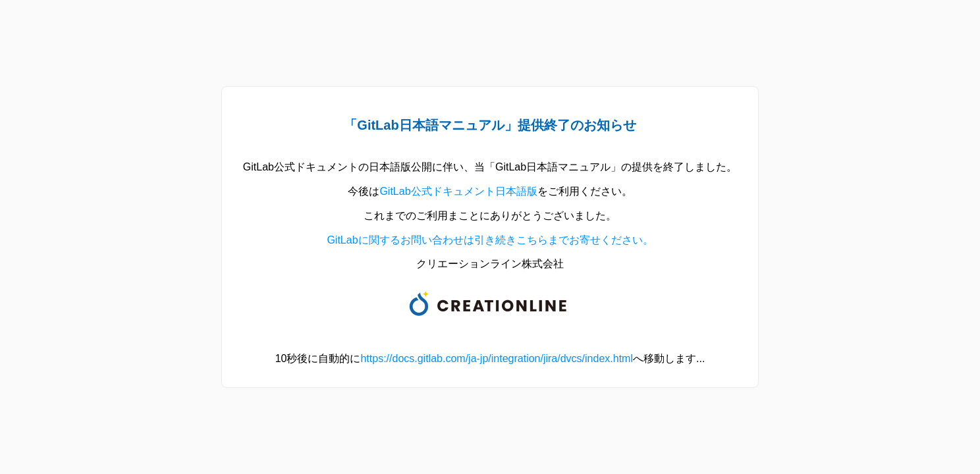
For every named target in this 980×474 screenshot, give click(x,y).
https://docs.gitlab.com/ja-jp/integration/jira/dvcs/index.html (497, 358)
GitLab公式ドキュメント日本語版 (458, 191)
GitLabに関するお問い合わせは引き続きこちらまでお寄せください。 (490, 240)
